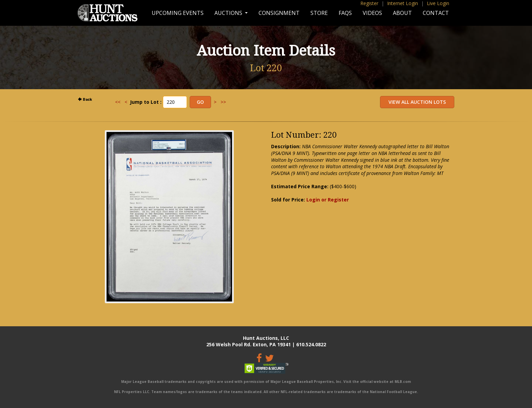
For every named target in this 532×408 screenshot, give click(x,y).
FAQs (345, 13)
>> (223, 102)
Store (319, 13)
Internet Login (403, 3)
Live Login (438, 3)
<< (118, 102)
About (402, 13)
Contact (436, 13)
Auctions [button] (229, 13)
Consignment (279, 13)
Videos (372, 13)
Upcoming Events (178, 13)
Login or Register (328, 200)
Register (369, 3)
